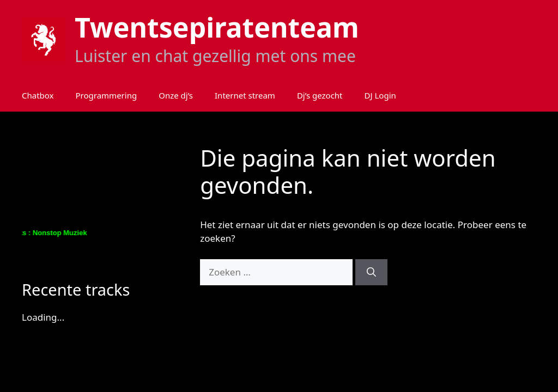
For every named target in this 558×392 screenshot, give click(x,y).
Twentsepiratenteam (217, 27)
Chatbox (38, 95)
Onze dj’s (176, 95)
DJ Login (380, 95)
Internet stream (245, 95)
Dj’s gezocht (320, 95)
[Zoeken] (371, 272)
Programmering (107, 95)
